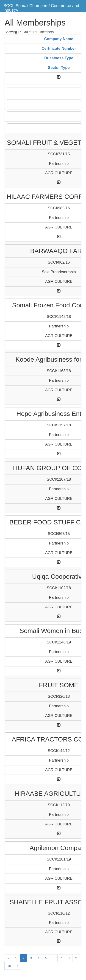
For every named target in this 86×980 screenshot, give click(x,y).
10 (9, 966)
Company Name (59, 39)
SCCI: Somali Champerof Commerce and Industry (41, 7)
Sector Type (59, 68)
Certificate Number (59, 48)
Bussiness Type (59, 58)
